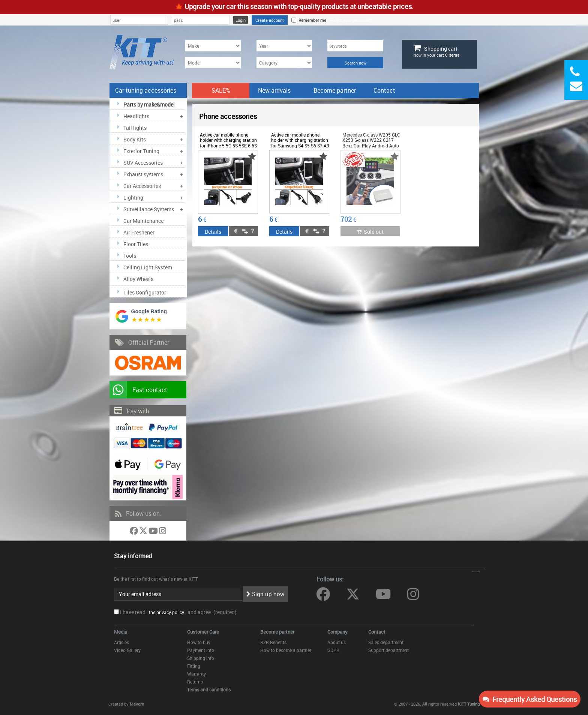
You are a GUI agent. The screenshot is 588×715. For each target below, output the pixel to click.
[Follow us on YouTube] (154, 532)
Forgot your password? (351, 20)
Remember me (311, 20)
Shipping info (201, 658)
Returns (195, 682)
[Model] (213, 63)
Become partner (335, 90)
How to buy (199, 642)
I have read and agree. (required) (178, 612)
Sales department (386, 642)
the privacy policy (165, 612)
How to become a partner (286, 650)
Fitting (194, 666)
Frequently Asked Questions (530, 699)
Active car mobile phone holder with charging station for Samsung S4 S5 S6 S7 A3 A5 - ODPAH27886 (300, 143)
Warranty (196, 674)
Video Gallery (127, 650)
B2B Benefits (273, 642)
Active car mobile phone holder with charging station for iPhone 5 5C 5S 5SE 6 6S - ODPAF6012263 (228, 143)
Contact (384, 90)
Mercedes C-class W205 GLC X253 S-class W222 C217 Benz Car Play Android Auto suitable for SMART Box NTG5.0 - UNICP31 (371, 146)
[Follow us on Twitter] (144, 532)
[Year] (284, 46)
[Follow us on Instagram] (163, 532)
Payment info (201, 650)
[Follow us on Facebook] (134, 532)
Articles (121, 642)
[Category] (284, 63)
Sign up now (265, 594)
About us (337, 642)
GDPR (333, 650)
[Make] (213, 46)
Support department (388, 650)
